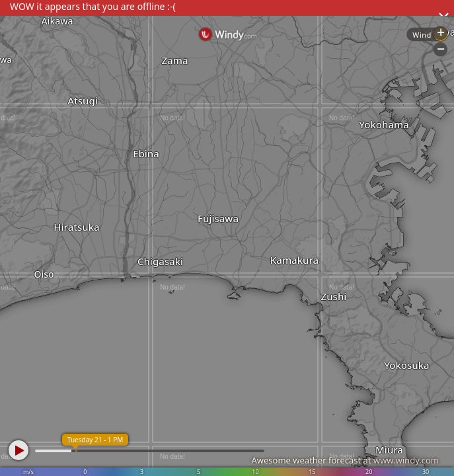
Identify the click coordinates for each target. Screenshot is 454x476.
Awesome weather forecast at (345, 460)
